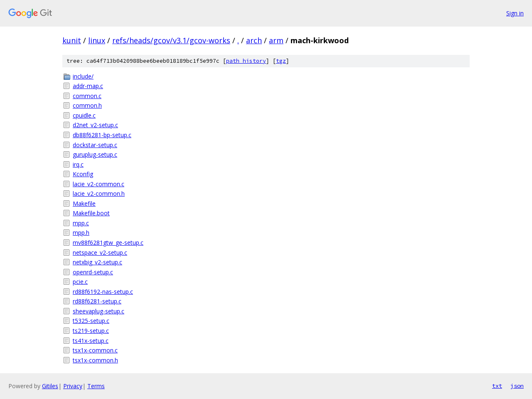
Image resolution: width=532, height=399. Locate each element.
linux (97, 40)
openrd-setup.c (93, 272)
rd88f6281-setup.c (97, 301)
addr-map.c (88, 86)
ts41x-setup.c (91, 341)
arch (254, 40)
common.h (87, 105)
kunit (72, 40)
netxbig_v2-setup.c (97, 262)
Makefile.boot (91, 213)
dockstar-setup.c (95, 145)
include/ (83, 76)
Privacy (73, 386)
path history (246, 61)
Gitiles (50, 386)
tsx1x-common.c (95, 350)
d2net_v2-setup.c (95, 125)
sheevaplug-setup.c (99, 311)
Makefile (84, 203)
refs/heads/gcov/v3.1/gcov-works (171, 40)
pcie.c (80, 282)
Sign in (515, 13)
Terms (96, 386)
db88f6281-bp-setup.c (102, 135)
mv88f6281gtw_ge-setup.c (108, 243)
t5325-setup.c (91, 321)
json (517, 386)
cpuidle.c (84, 115)
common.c (87, 96)
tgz (281, 61)
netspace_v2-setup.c (100, 252)
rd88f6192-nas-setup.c (103, 292)
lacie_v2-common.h (99, 193)
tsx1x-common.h (95, 360)
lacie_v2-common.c (99, 184)
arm (276, 40)
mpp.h (81, 233)
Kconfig (83, 174)
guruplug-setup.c (95, 154)
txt (497, 386)
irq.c (78, 164)
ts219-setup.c (91, 331)
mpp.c (81, 223)
